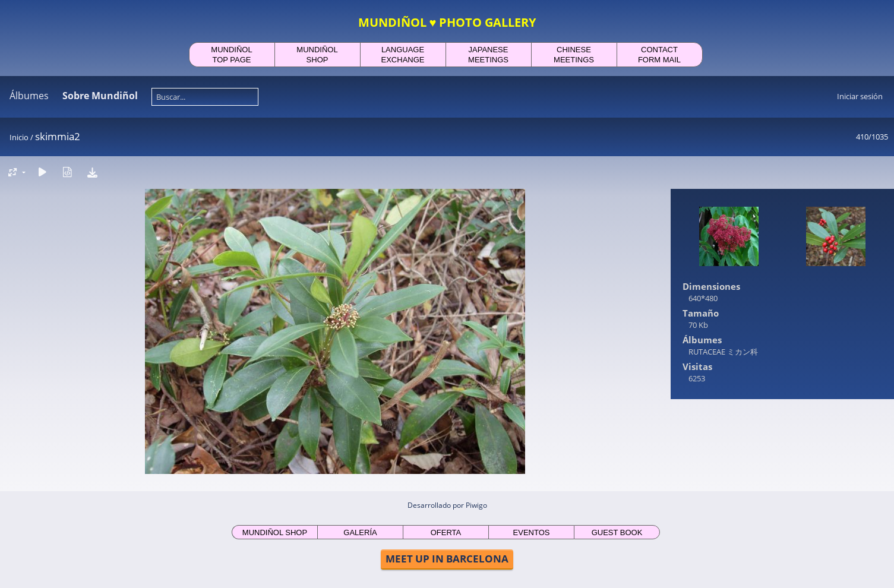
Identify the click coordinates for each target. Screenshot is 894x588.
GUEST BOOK (617, 532)
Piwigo (476, 505)
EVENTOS (532, 532)
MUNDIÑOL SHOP (275, 532)
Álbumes (29, 96)
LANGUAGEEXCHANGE (403, 55)
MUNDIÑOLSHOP (317, 55)
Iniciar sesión (860, 96)
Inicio (19, 137)
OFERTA (446, 532)
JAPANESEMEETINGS (488, 55)
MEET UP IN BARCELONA (447, 559)
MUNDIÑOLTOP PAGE (231, 55)
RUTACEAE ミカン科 (723, 352)
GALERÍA (360, 532)
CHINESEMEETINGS (574, 55)
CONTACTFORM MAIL (659, 55)
